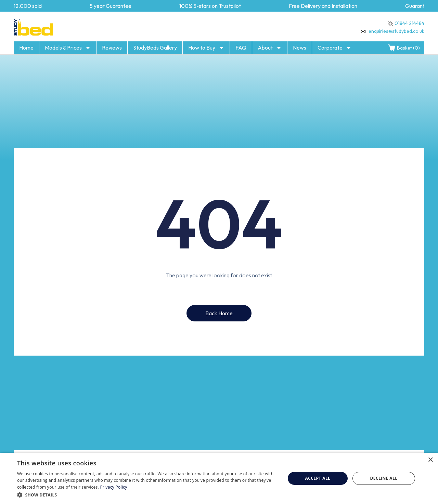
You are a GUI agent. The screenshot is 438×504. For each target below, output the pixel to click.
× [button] (430, 460)
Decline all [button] (384, 478)
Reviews (112, 48)
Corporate (334, 48)
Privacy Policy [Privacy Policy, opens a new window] (113, 487)
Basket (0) (404, 48)
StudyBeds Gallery (155, 48)
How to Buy (206, 48)
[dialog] (219, 478)
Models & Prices (68, 48)
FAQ (241, 48)
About (270, 48)
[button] (147, 495)
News (300, 48)
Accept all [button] (318, 478)
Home (26, 48)
